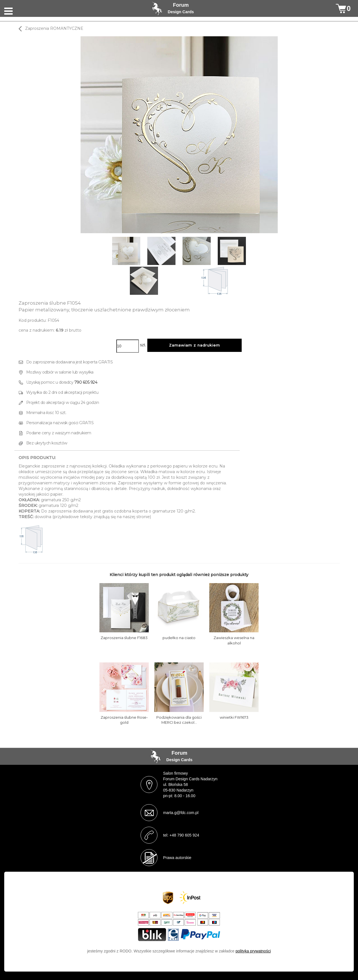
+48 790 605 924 (184, 835)
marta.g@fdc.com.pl (181, 813)
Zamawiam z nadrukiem (194, 345)
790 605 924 (86, 382)
